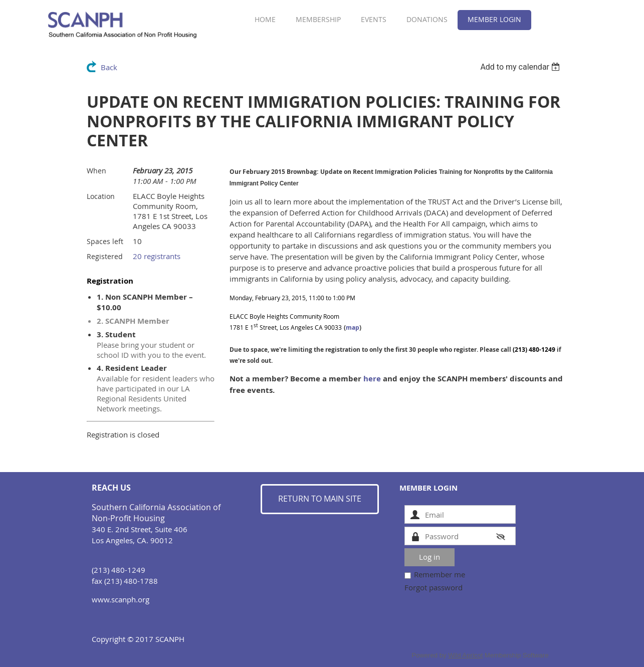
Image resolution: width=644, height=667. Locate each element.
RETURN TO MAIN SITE (320, 499)
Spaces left (105, 241)
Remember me (440, 574)
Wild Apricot (465, 655)
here (372, 379)
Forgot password (434, 587)
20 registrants (157, 256)
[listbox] (521, 67)
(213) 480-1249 (534, 350)
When (96, 171)
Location (101, 196)
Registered (105, 256)
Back (109, 67)
